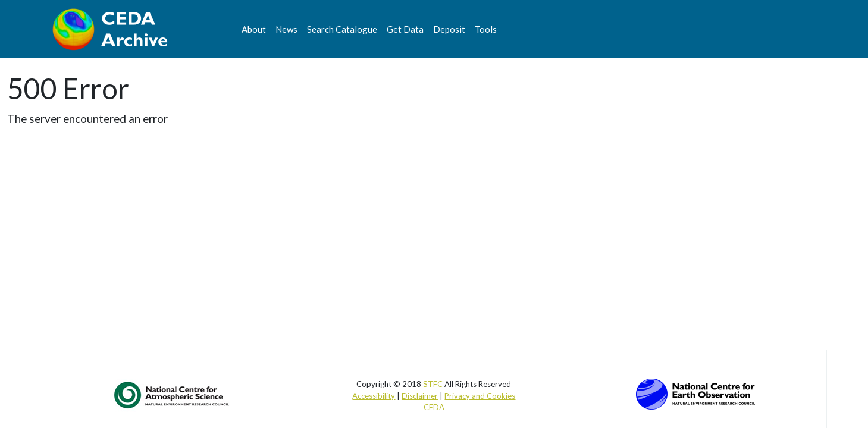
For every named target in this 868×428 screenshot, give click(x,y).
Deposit (449, 29)
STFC (433, 384)
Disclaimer (420, 396)
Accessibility (374, 396)
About (254, 29)
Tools (486, 29)
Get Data (405, 29)
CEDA (434, 407)
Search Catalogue (342, 29)
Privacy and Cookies (480, 396)
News (286, 29)
